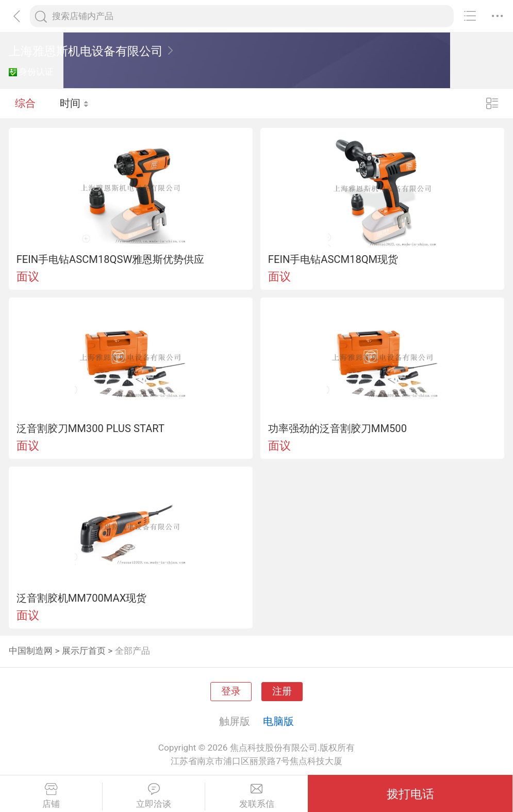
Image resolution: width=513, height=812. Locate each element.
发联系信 (256, 796)
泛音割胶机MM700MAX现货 (82, 598)
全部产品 (133, 651)
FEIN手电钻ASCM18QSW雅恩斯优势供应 (111, 259)
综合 (25, 103)
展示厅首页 (84, 651)
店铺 (51, 796)
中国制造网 (31, 651)
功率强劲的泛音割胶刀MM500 (337, 428)
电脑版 (278, 721)
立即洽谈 (154, 796)
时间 (75, 103)
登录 (231, 691)
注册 (282, 691)
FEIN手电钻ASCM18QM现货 (333, 259)
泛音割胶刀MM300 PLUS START (90, 428)
